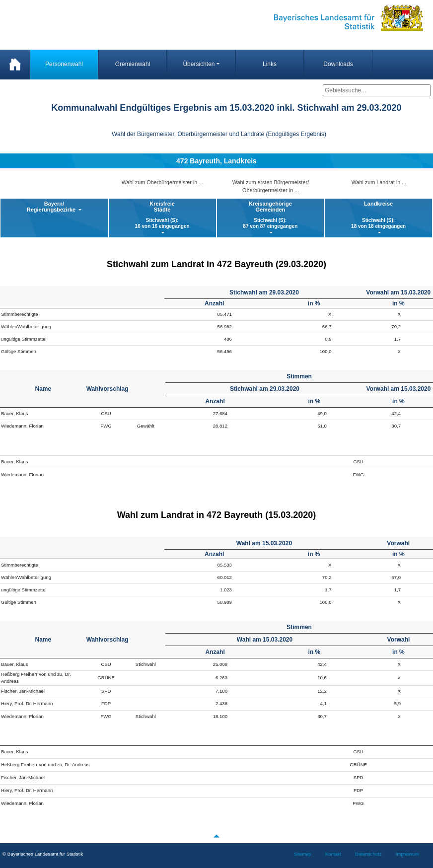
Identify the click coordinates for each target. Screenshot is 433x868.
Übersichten (199, 64)
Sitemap (302, 854)
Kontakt (333, 854)
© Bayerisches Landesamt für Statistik (43, 854)
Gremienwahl (133, 64)
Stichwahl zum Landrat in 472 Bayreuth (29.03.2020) (216, 264)
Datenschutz (368, 854)
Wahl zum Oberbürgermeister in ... (163, 182)
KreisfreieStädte (162, 215)
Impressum (407, 854)
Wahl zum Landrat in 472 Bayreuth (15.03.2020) (216, 515)
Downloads (338, 64)
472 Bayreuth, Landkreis (216, 161)
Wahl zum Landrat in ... (379, 182)
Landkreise (378, 215)
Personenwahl (64, 64)
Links (270, 64)
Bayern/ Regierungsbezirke (52, 207)
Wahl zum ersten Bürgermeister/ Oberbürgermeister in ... (271, 186)
